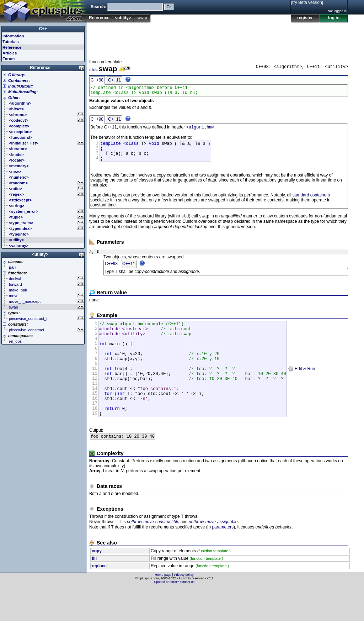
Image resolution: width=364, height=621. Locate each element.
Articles (10, 53)
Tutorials (11, 42)
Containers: (19, 80)
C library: (17, 75)
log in (334, 18)
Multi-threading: (23, 92)
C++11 (114, 80)
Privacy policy (184, 609)
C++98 (97, 80)
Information (13, 36)
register (305, 18)
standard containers (311, 202)
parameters (223, 561)
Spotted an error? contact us (174, 616)
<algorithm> (200, 130)
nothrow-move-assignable (213, 555)
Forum (9, 59)
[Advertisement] (219, 39)
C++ (43, 29)
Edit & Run (302, 389)
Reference (99, 18)
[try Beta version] (307, 2)
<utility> (123, 18)
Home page (163, 609)
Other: (14, 98)
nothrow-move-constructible (153, 555)
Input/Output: (21, 86)
